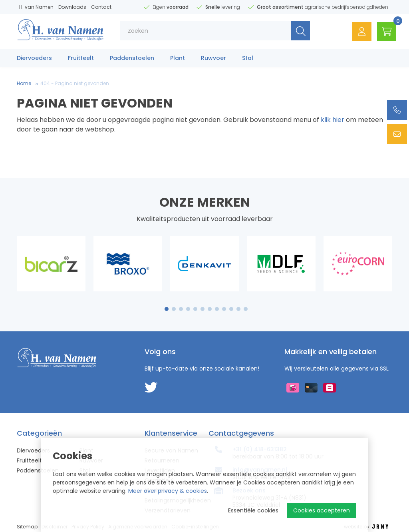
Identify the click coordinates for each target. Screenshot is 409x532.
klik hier (333, 120)
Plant (178, 59)
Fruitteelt (81, 59)
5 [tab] (195, 309)
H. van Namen (36, 7)
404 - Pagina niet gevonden (75, 83)
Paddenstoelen (132, 59)
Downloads (72, 7)
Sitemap (27, 527)
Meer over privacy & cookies (168, 491)
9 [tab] (224, 309)
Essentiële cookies (253, 510)
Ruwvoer (213, 59)
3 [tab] (181, 309)
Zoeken (299, 32)
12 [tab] (246, 309)
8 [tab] (217, 309)
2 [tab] (174, 309)
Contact (101, 7)
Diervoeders (34, 59)
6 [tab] (203, 309)
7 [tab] (210, 309)
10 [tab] (231, 309)
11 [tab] (238, 309)
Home (24, 83)
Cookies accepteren (322, 510)
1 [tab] (167, 309)
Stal (248, 59)
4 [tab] (188, 309)
